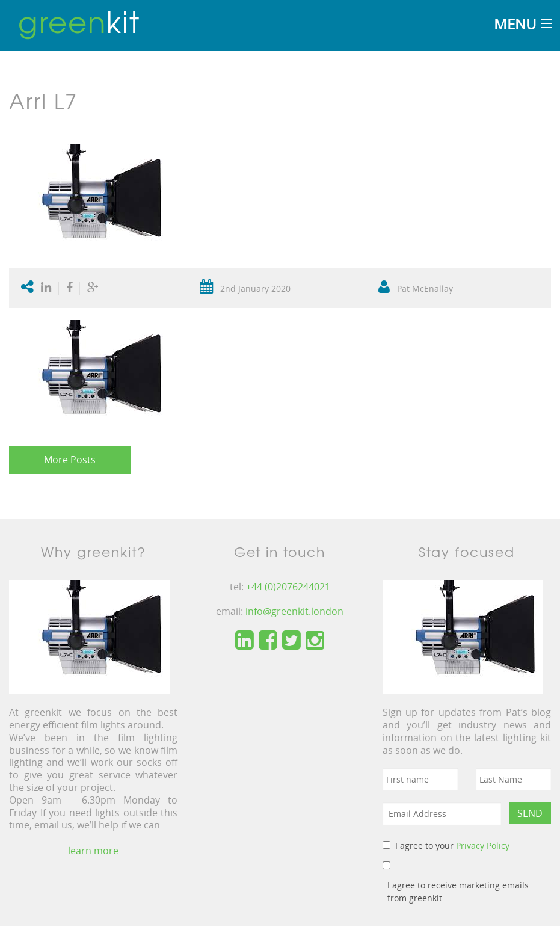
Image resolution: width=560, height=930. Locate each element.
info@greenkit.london (294, 611)
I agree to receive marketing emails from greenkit (458, 892)
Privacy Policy (483, 845)
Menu (515, 24)
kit (79, 21)
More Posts (70, 460)
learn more (93, 851)
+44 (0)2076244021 (288, 587)
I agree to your (452, 845)
